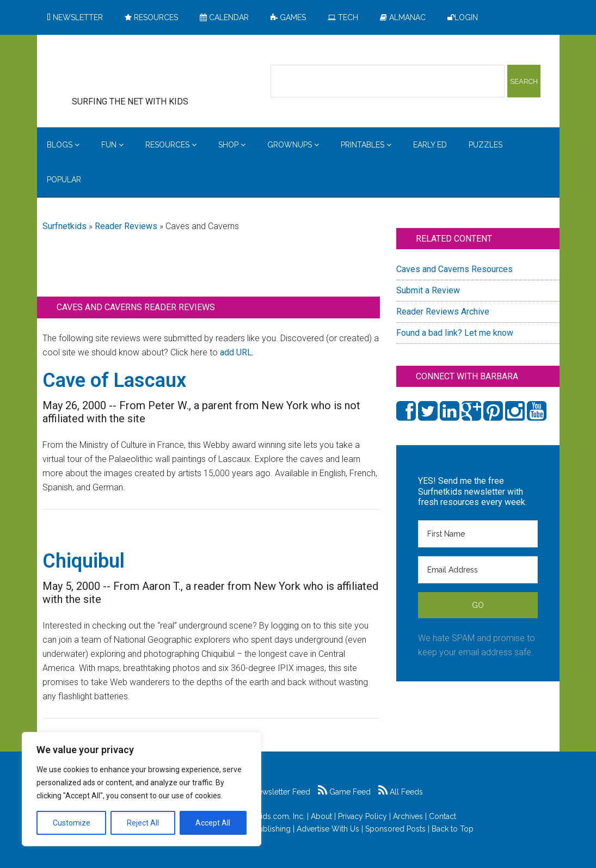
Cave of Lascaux (114, 380)
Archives (408, 816)
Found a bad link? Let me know (455, 333)
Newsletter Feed (276, 792)
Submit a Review (428, 290)
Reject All (143, 823)
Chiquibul (84, 561)
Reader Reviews (126, 226)
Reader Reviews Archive (443, 312)
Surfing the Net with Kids (147, 70)
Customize (72, 823)
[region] (142, 789)
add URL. (237, 352)
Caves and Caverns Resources (454, 269)
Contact (443, 816)
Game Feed (344, 792)
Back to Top (453, 829)
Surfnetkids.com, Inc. (269, 816)
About (321, 816)
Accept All (213, 823)
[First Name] (478, 534)
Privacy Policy (362, 816)
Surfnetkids (64, 226)
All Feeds (401, 792)
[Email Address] (478, 570)
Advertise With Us (328, 829)
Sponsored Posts (395, 829)
